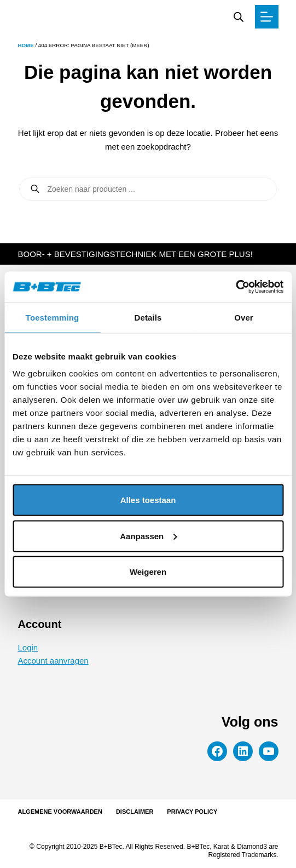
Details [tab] (148, 317)
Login (28, 647)
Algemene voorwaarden (60, 812)
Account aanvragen (53, 661)
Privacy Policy (192, 812)
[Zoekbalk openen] (239, 17)
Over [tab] (244, 317)
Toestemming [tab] (53, 317)
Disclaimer (135, 812)
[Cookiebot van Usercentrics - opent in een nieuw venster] (236, 287)
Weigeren (148, 572)
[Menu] (267, 17)
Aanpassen (148, 536)
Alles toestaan (148, 500)
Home (25, 45)
